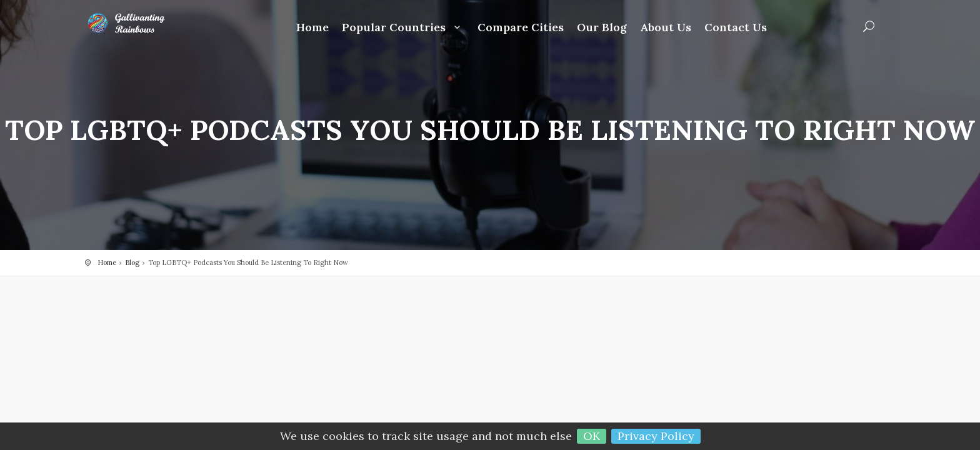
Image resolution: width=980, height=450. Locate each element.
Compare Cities (521, 28)
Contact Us (736, 28)
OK (592, 436)
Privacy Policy (656, 436)
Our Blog (602, 28)
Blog (132, 262)
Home (312, 28)
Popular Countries (403, 28)
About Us (666, 28)
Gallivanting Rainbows (135, 23)
